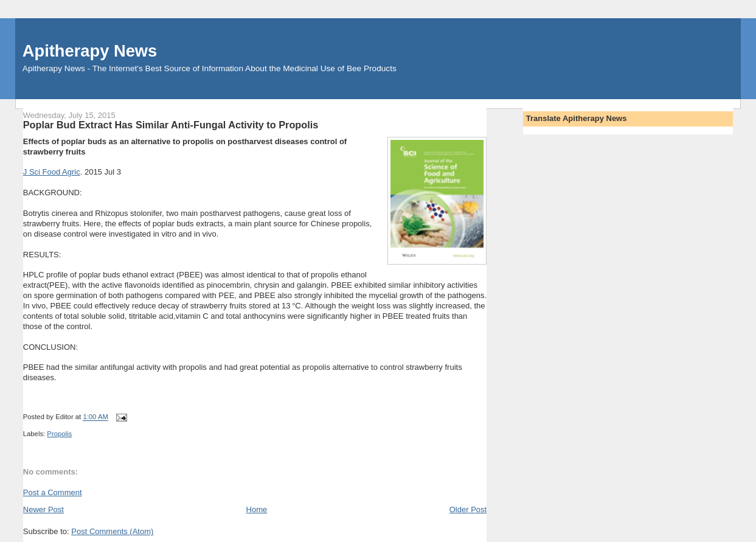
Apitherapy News (90, 51)
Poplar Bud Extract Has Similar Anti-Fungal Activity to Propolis (171, 125)
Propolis (59, 434)
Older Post (468, 509)
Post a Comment (53, 492)
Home (257, 509)
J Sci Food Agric (52, 172)
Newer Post (43, 509)
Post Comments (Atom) (112, 531)
